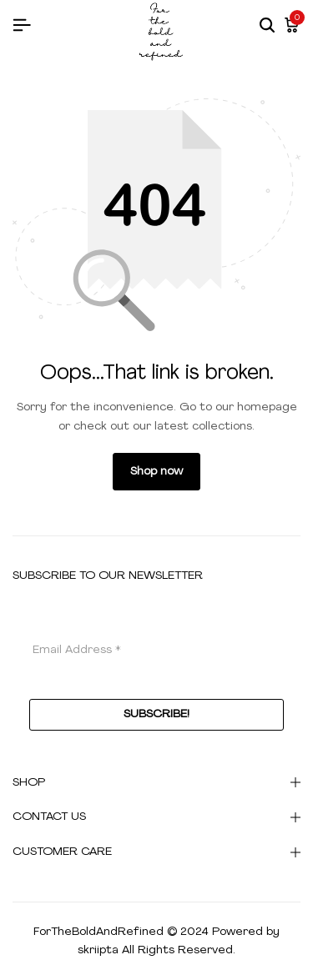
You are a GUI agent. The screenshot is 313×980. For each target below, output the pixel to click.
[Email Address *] (156, 650)
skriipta (98, 950)
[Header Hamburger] (22, 26)
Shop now (156, 472)
